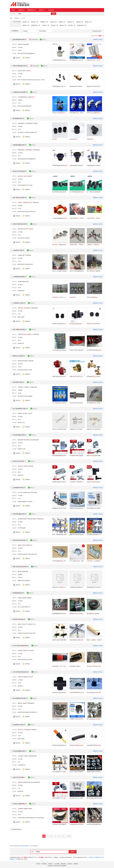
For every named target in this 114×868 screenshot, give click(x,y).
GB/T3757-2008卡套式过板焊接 (60, 429)
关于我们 (38, 864)
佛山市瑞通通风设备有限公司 (20, 698)
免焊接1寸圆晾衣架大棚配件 (94, 482)
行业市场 (51, 10)
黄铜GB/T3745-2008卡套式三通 (94, 429)
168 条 (20, 367)
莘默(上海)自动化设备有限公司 (21, 567)
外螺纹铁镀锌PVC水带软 (94, 165)
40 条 (19, 156)
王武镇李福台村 (22, 528)
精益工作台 (32, 624)
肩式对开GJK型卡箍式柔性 (77, 350)
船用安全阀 (21, 361)
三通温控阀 (31, 361)
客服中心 (51, 864)
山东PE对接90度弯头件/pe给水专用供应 (77, 693)
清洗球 (20, 44)
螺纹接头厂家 (63, 25)
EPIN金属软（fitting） (77, 113)
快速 (29, 71)
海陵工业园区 (21, 317)
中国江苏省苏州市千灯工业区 (25, 185)
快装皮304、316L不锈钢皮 (94, 60)
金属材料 (20, 255)
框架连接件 (21, 440)
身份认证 (43, 39)
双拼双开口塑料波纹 (59, 324)
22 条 (19, 551)
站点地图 (57, 864)
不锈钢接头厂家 (44, 22)
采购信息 (22, 10)
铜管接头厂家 (35, 22)
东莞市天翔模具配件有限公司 (20, 66)
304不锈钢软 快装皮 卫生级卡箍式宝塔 (94, 403)
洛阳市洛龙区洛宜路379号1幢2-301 (27, 211)
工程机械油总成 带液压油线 (77, 824)
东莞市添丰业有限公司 (19, 619)
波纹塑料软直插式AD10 (77, 745)
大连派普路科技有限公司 (19, 488)
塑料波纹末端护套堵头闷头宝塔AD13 (60, 745)
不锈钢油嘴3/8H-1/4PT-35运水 (60, 86)
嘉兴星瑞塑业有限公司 (18, 118)
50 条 (19, 129)
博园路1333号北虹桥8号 (24, 580)
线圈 (27, 571)
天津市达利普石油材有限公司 (21, 646)
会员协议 (70, 864)
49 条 (19, 314)
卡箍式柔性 (27, 202)
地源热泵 (26, 677)
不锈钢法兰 (21, 387)
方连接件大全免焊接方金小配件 (77, 482)
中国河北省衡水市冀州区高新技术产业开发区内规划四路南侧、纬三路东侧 (36, 818)
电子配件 (25, 413)
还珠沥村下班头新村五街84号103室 (27, 633)
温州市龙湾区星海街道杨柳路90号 (26, 53)
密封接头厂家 (54, 25)
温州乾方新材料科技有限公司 (20, 224)
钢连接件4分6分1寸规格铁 (77, 798)
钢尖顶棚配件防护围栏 (94, 798)
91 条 (19, 630)
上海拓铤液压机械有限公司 (20, 277)
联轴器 (23, 282)
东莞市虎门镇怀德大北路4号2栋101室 (27, 554)
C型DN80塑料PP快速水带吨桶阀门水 (77, 165)
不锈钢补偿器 (36, 334)
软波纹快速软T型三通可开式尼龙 (77, 324)
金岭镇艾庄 (20, 686)
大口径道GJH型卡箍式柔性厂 (60, 350)
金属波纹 (34, 730)
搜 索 (73, 852)
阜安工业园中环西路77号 (24, 607)
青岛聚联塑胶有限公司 (18, 593)
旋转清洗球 (21, 229)
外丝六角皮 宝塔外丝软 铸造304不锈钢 (60, 403)
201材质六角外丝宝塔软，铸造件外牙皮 (77, 403)
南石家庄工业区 (22, 449)
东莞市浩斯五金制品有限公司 (20, 540)
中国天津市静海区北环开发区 (25, 659)
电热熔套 (29, 598)
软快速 (27, 308)
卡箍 (20, 202)
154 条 (20, 208)
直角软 (90, 139)
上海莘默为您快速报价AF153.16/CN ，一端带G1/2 (77, 587)
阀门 (24, 255)
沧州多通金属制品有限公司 (20, 435)
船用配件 (20, 413)
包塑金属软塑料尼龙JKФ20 (94, 745)
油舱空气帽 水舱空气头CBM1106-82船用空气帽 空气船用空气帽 (60, 376)
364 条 (20, 393)
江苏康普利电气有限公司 (19, 303)
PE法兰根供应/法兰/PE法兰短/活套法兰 (94, 693)
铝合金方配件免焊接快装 (77, 772)
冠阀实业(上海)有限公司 (19, 356)
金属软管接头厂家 (36, 25)
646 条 (20, 50)
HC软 (73, 297)
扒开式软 (74, 139)
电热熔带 (24, 598)
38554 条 (20, 577)
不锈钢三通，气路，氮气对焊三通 (77, 245)
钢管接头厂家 (26, 25)
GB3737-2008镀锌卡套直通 (60, 271)
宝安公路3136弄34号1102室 (25, 370)
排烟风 (25, 703)
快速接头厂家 (71, 22)
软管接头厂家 (72, 25)
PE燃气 (20, 677)
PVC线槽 (20, 97)
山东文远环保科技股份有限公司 (21, 672)
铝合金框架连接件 (35, 440)
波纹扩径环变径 (94, 324)
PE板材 (20, 598)
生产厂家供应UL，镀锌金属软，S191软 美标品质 (77, 561)
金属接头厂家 (62, 22)
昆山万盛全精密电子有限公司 (20, 409)
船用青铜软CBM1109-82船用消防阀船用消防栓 (94, 376)
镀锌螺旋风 (31, 703)
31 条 (19, 709)
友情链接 (76, 864)
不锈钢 (27, 387)
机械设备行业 (31, 10)
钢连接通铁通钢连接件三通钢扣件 (60, 455)
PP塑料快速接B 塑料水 (60, 165)
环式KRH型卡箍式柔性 (94, 350)
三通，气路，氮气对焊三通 (94, 245)
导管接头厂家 (46, 25)
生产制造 (20, 47)
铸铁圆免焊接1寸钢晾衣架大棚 (60, 482)
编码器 (20, 571)
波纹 (21, 176)
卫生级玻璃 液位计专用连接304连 (77, 60)
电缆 (25, 97)
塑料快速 (37, 150)
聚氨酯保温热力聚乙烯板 (77, 613)
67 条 (19, 103)
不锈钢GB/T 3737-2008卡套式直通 (77, 429)
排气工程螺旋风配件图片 (94, 719)
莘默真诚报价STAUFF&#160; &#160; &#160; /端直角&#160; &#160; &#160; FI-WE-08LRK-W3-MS (94, 587)
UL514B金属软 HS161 (60, 561)
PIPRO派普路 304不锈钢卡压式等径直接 (94, 508)
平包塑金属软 (29, 123)
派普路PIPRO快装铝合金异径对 (77, 508)
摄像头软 (29, 545)
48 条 (19, 288)
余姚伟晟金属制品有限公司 (20, 145)
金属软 (31, 97)
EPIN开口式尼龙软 (59, 113)
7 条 (19, 788)
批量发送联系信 (97, 31)
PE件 (31, 677)
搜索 (53, 14)
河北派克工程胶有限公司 (20, 804)
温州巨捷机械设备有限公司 (20, 39)
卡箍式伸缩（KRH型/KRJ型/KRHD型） (77, 218)
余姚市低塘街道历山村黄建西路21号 (27, 159)
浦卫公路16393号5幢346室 (24, 106)
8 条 (19, 762)
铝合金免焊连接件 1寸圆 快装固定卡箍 (60, 772)
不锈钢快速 (29, 150)
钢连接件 (27, 440)
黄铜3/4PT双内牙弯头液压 (94, 86)
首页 (13, 10)
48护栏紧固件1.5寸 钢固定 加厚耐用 (60, 798)
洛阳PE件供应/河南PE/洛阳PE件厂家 (60, 693)
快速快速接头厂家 (82, 25)
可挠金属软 (27, 730)
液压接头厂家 (26, 22)
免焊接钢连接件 (22, 519)
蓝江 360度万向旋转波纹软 (94, 192)
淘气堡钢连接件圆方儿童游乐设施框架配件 (94, 534)
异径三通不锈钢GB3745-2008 (94, 271)
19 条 (19, 498)
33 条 (19, 182)
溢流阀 (26, 361)
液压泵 (27, 282)
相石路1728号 (21, 422)
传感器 (23, 571)
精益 (20, 624)
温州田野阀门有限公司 (18, 382)
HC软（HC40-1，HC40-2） (60, 297)
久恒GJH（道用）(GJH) (94, 218)
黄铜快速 (21, 150)
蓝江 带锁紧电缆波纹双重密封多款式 (77, 192)
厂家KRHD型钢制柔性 (60, 218)
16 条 (19, 604)
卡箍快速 (36, 202)
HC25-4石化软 (92, 297)
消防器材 (31, 466)
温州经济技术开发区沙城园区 (25, 396)
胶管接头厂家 (88, 22)
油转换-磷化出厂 (75, 666)
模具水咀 (20, 71)
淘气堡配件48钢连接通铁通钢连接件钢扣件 (77, 455)
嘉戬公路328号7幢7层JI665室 (25, 264)
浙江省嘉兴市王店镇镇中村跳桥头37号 (27, 132)
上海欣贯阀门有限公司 (18, 250)
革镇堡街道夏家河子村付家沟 (25, 501)
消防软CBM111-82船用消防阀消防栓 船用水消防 (77, 376)
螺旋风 (20, 703)
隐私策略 (63, 864)
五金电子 (30, 413)
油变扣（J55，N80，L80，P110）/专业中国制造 (60, 666)
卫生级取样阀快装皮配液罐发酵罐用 (60, 60)
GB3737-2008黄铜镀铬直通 (77, 271)
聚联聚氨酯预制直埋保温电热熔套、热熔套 (60, 613)
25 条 (19, 525)
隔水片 (25, 71)
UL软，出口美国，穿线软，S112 (94, 561)
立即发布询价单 (25, 846)
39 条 (19, 656)
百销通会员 (15, 31)
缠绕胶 (26, 809)
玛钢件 (26, 466)
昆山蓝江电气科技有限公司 (20, 171)
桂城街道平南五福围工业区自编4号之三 (28, 712)
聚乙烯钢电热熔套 (93, 613)
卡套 (31, 229)
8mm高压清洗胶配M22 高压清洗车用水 (94, 824)
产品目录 (16, 18)
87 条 (19, 261)
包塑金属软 (21, 123)
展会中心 (42, 10)
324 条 (20, 77)
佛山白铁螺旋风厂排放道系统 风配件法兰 (60, 719)
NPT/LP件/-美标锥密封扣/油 (94, 666)
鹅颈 (20, 545)
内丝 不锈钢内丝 (59, 245)
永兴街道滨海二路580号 (24, 238)
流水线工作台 (25, 624)
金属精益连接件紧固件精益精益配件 (60, 640)
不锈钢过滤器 (33, 387)
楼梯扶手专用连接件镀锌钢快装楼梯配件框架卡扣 (77, 534)
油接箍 (20, 650)
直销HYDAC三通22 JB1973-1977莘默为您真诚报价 (60, 587)
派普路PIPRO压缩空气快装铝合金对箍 (60, 508)
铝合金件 (21, 466)
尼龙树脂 (21, 809)
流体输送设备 (26, 492)
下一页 (68, 836)
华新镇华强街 (21, 291)
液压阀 (20, 282)
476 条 (20, 683)
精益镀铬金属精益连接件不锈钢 (77, 640)
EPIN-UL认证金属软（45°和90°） (94, 113)
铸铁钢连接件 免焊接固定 (94, 772)
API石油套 (31, 650)
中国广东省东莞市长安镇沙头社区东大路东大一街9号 (31, 80)
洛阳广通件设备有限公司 (20, 198)
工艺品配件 (21, 756)
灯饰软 (24, 545)
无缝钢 (25, 650)
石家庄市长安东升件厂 (19, 461)
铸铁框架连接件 (33, 756)
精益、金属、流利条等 (94, 640)
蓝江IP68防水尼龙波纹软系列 (60, 192)
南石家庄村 (20, 475)
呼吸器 (27, 44)
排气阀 (23, 44)
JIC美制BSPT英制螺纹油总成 (60, 824)
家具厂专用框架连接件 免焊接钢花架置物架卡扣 (60, 534)
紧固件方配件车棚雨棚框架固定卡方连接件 (94, 455)
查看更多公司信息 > (98, 39)
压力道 (20, 492)
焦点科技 (59, 866)
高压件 (26, 229)
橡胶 (30, 334)
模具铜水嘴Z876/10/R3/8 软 (77, 86)
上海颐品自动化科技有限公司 (20, 92)
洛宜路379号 (21, 343)
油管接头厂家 (79, 22)
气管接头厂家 (53, 22)
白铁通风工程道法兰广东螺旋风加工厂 (77, 719)
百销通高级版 (34, 39)
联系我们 (44, 864)
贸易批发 (20, 100)
